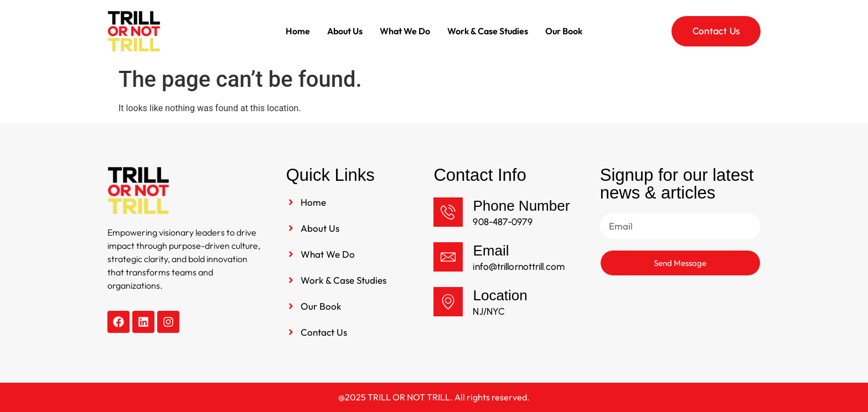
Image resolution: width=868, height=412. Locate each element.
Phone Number (521, 206)
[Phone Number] (448, 212)
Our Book (564, 31)
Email (491, 251)
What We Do (405, 31)
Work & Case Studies (488, 31)
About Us (345, 31)
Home (298, 31)
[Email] (448, 257)
